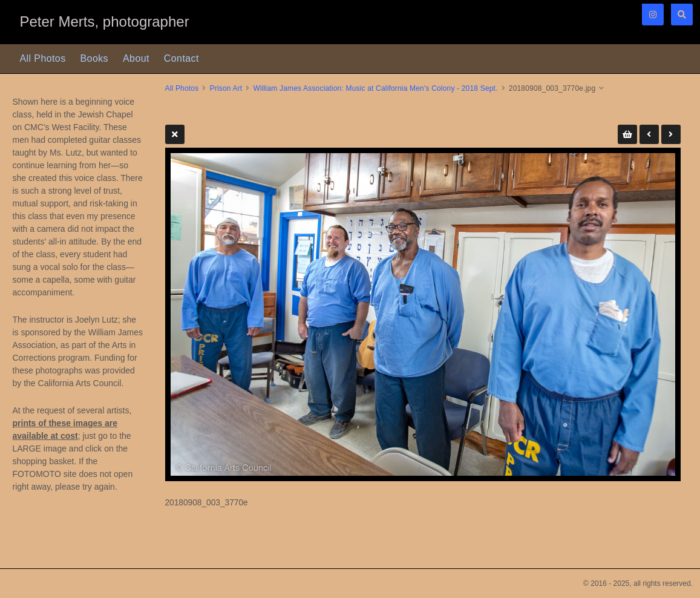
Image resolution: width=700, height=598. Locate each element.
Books (94, 58)
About (136, 58)
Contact (182, 58)
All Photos (43, 58)
